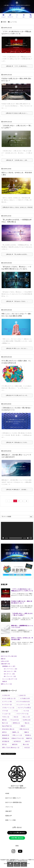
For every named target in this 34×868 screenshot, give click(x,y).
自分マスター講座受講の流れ (14, 802)
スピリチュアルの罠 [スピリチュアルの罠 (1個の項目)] (24, 708)
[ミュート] (28, 538)
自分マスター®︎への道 (9, 656)
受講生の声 (9, 816)
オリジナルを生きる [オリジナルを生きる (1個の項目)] (23, 701)
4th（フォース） (10, 676)
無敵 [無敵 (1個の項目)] (27, 732)
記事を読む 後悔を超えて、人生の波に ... (17, 490)
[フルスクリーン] (31, 538)
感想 (3, 659)
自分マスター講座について (13, 798)
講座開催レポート (9, 666)
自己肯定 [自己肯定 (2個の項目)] (17, 741)
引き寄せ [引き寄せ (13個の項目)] (27, 720)
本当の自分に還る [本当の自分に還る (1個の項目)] (8, 729)
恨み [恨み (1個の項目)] (27, 723)
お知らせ (5, 661)
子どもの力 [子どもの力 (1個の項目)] (15, 720)
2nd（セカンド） (10, 671)
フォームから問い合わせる (17, 833)
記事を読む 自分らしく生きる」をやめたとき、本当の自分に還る (18, 207)
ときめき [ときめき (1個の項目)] (22, 695)
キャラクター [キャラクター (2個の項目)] (7, 705)
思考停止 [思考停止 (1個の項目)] (16, 723)
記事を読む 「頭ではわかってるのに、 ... (17, 301)
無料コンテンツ (6, 684)
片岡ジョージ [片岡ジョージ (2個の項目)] (17, 735)
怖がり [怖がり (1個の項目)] (5, 723)
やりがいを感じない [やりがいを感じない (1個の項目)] (9, 698)
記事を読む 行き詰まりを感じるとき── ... (17, 113)
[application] (17, 531)
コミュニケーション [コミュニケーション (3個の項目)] (23, 705)
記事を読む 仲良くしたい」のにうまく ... (17, 348)
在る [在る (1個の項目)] (16, 717)
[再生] (3, 538)
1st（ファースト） (10, 669)
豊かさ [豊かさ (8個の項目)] (26, 744)
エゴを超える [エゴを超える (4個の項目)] (25, 698)
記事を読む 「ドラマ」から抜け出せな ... (17, 66)
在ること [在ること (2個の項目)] (26, 717)
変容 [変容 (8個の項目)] (4, 720)
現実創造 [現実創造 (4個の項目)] (6, 738)
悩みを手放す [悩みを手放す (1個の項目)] (7, 726)
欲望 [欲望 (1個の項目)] (4, 732)
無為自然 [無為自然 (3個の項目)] (6, 735)
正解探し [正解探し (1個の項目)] (15, 732)
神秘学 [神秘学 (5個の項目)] (29, 738)
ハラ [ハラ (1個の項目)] (15, 711)
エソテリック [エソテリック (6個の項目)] (7, 701)
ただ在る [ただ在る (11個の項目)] (6, 695)
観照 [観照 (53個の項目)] (15, 744)
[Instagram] (13, 851)
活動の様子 (5, 664)
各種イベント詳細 (10, 820)
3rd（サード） (9, 674)
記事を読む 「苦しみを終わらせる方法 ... (17, 254)
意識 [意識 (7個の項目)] (23, 726)
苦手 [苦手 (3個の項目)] (4, 744)
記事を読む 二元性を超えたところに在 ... (17, 442)
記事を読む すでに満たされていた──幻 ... (17, 395)
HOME (4, 22)
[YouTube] (20, 851)
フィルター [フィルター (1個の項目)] (6, 714)
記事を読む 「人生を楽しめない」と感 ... (17, 160)
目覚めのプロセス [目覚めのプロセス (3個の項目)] (18, 738)
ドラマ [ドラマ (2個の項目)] (5, 711)
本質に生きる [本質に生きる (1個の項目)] (24, 729)
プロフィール (9, 807)
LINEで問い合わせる (17, 838)
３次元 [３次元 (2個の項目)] (27, 748)
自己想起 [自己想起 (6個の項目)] (6, 741)
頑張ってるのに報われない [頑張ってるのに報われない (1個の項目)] (11, 748)
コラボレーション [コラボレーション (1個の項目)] (8, 708)
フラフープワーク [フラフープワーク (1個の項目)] (22, 714)
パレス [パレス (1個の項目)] (26, 711)
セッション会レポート (10, 679)
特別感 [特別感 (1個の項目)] (28, 735)
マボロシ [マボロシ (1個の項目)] (6, 717)
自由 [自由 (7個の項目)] (27, 741)
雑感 (5, 681)
